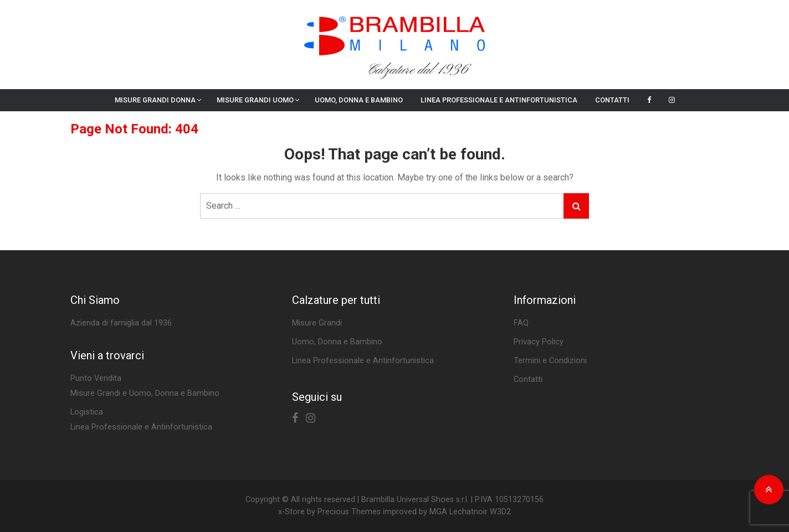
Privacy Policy (539, 342)
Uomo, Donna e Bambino (359, 100)
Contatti (612, 100)
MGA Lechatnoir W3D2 (470, 512)
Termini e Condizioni (550, 361)
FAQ (521, 323)
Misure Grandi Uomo (255, 100)
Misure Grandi (317, 323)
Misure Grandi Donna (155, 100)
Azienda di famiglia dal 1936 (121, 323)
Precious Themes (349, 512)
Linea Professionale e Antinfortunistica (499, 100)
